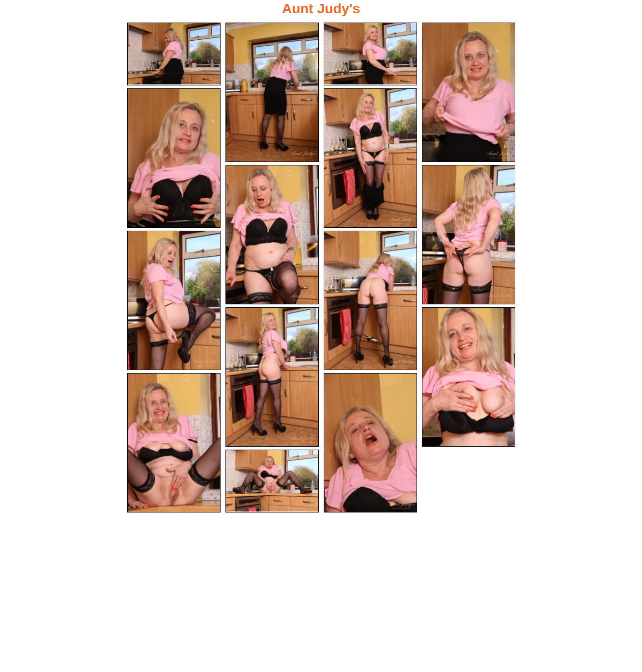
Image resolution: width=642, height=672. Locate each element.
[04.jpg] (469, 92)
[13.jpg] (174, 444)
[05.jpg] (174, 158)
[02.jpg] (272, 92)
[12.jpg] (469, 378)
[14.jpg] (370, 444)
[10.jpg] (370, 301)
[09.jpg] (174, 301)
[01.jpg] (174, 54)
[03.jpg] (370, 54)
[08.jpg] (469, 235)
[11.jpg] (272, 378)
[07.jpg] (272, 235)
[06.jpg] (370, 158)
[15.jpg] (272, 483)
